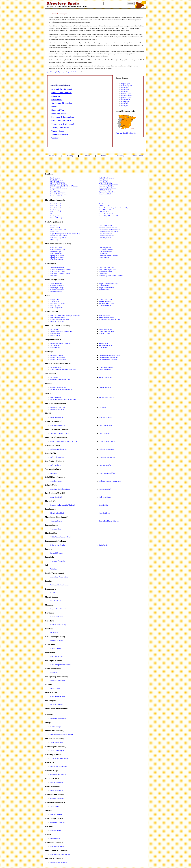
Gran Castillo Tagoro (57, 218)
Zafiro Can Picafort (105, 465)
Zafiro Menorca (55, 806)
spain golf (125, 106)
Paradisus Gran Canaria (58, 681)
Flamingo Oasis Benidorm (59, 184)
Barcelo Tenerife (56, 649)
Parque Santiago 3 (56, 252)
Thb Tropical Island (105, 204)
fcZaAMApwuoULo (104, 20)
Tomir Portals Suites (57, 743)
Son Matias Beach (56, 292)
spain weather (126, 100)
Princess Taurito (56, 397)
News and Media (59, 114)
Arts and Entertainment (62, 89)
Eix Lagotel (103, 407)
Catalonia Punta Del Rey (58, 625)
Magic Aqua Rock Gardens (108, 188)
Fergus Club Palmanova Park (108, 284)
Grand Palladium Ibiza (58, 697)
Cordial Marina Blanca (106, 210)
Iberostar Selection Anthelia (108, 228)
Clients (104, 156)
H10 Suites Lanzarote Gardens (60, 274)
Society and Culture (60, 128)
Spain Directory (51, 72)
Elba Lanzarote (55, 214)
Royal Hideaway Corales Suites (109, 232)
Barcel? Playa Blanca (57, 204)
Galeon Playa (103, 274)
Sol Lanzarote (55, 329)
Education (56, 96)
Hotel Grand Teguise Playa (108, 270)
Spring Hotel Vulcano (57, 258)
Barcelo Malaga (55, 727)
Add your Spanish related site (126, 133)
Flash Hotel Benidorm (57, 182)
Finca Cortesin (55, 838)
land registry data (127, 86)
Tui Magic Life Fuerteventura (60, 585)
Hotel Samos (103, 347)
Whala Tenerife (104, 258)
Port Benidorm (55, 178)
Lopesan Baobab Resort (58, 609)
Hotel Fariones (55, 333)
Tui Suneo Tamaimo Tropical (60, 433)
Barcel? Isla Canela (57, 617)
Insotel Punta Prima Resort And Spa (62, 735)
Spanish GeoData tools (74, 72)
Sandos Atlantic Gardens (107, 214)
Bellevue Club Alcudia (58, 545)
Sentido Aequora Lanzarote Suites (61, 331)
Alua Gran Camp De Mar (107, 457)
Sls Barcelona (55, 633)
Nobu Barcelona (56, 830)
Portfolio (87, 156)
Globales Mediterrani (57, 798)
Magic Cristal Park (105, 194)
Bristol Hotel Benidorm (58, 192)
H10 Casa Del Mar (56, 657)
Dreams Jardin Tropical (106, 236)
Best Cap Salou (55, 306)
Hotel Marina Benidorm (107, 186)
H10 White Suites (105, 212)
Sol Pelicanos (55, 190)
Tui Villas (54, 569)
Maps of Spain (62, 72)
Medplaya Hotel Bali (57, 513)
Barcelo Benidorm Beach (58, 194)
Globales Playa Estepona (58, 387)
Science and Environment (63, 124)
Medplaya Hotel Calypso (107, 304)
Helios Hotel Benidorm (106, 178)
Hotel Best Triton (104, 513)
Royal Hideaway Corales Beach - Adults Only (65, 234)
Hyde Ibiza (54, 673)
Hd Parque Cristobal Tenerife (108, 256)
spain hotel (125, 92)
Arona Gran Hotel (56, 497)
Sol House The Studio (106, 345)
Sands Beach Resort (105, 272)
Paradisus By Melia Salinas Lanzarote (111, 276)
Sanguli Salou (55, 300)
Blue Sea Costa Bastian (58, 272)
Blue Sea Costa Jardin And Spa (60, 854)
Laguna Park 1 (55, 232)
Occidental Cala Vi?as (57, 822)
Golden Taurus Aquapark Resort (61, 537)
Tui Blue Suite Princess (106, 397)
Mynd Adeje (54, 240)
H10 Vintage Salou (56, 308)
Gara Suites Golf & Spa (58, 250)
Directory (121, 156)
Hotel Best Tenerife (57, 260)
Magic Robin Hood (57, 417)
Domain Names (137, 156)
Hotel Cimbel (103, 180)
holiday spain (126, 102)
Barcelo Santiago (104, 433)
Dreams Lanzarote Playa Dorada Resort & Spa (114, 208)
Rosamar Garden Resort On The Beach (63, 505)
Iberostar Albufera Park (58, 409)
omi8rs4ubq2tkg (53, 56)
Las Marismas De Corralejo (108, 359)
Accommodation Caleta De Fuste (110, 320)
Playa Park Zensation (57, 355)
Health (54, 107)
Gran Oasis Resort (56, 248)
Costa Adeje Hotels (105, 238)
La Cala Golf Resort (57, 782)
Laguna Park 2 (55, 228)
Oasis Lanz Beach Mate (107, 268)
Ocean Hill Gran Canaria (107, 441)
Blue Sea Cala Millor (57, 846)
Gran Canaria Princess (106, 367)
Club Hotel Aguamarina (107, 449)
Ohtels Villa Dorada (105, 300)
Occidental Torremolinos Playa (60, 379)
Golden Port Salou (105, 306)
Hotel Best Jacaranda (106, 226)
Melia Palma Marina (57, 790)
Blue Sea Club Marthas (58, 425)
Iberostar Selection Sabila (59, 236)
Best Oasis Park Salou (57, 304)
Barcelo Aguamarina (106, 425)
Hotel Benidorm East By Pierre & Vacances (64, 186)
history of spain (126, 94)
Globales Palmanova (57, 286)
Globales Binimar (56, 481)
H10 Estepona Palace (106, 387)
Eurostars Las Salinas (57, 321)
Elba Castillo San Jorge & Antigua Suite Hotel (65, 316)
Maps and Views (58, 110)
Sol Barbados (55, 345)
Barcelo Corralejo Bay (58, 357)
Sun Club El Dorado (57, 641)
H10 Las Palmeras (56, 254)
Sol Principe (54, 377)
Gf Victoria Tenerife (105, 234)
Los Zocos (54, 276)
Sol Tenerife (103, 254)
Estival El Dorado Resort (58, 719)
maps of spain (126, 84)
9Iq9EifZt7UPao (91, 31)
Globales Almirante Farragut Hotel (110, 481)
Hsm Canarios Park (105, 489)
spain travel (125, 90)
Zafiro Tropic (103, 545)
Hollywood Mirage (105, 497)
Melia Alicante (55, 689)
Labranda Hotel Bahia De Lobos (109, 355)
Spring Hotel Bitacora (57, 256)
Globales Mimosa (105, 286)
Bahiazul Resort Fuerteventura (109, 357)
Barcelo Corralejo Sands (58, 359)
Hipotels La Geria (105, 333)
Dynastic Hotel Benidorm (107, 192)
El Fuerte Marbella (56, 814)
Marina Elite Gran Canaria (59, 766)
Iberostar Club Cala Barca (59, 862)
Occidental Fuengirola (57, 561)
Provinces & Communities (63, 117)
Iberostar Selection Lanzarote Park (61, 208)
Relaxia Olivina (55, 335)
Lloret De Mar (104, 505)
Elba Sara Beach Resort (58, 318)
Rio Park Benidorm (57, 180)
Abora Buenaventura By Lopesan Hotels (63, 369)
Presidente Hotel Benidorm (59, 196)
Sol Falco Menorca (56, 705)
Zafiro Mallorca (55, 465)
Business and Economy (62, 93)
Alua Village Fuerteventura (59, 577)
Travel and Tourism (60, 134)
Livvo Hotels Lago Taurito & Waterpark (63, 399)
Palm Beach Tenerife (106, 252)
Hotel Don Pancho (105, 182)
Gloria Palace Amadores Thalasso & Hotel (64, 441)
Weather (55, 138)
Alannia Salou (55, 302)
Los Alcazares (55, 593)
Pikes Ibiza (54, 473)
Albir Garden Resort (105, 417)
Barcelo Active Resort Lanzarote (61, 270)
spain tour (125, 88)
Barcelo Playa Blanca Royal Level (110, 216)
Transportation (58, 131)
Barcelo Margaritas (105, 369)
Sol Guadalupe (104, 343)
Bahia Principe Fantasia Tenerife (61, 665)
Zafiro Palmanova (56, 284)
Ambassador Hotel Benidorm (108, 184)
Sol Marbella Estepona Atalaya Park (62, 389)
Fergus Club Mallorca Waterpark (61, 343)
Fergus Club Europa (57, 553)
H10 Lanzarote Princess (58, 212)
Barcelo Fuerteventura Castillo (60, 320)
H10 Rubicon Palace (106, 206)
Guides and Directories (62, 103)
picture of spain (126, 98)
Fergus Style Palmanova (107, 288)
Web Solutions (53, 156)
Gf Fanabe (54, 226)
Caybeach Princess (56, 521)
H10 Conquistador (105, 248)
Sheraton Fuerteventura (106, 318)
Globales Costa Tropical (58, 774)
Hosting (70, 156)
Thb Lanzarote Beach (57, 268)
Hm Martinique (55, 347)
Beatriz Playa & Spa (105, 329)
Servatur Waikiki (56, 367)
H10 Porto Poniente (105, 190)
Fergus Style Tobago (57, 288)
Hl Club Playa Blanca (57, 206)
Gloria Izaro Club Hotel (107, 331)
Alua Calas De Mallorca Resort (60, 489)
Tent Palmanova (104, 290)
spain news (125, 104)
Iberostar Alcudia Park (58, 407)
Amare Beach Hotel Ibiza (107, 473)
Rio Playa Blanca (56, 216)
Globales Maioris (56, 601)
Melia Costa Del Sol (105, 377)
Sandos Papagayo (56, 210)
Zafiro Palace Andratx (57, 457)
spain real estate (126, 96)
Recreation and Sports (61, 121)
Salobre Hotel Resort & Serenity (109, 521)
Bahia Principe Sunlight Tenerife (109, 230)
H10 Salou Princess (105, 302)
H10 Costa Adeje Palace (58, 238)
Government (57, 100)
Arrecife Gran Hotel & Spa (59, 758)
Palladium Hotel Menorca (59, 449)
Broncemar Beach (105, 316)
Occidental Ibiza (56, 529)
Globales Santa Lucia (57, 290)
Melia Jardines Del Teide (58, 230)
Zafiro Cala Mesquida (57, 751)
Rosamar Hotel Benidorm (59, 188)
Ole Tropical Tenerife (106, 250)
